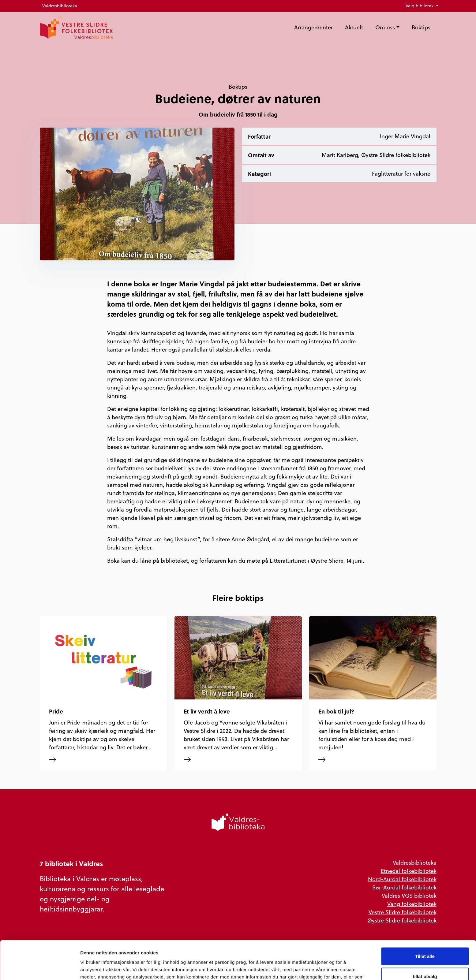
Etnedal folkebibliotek (409, 871)
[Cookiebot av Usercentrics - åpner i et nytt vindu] (40, 968)
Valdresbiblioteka (60, 6)
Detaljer (326, 968)
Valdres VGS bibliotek (409, 896)
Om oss (385, 27)
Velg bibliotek (420, 6)
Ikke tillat (425, 960)
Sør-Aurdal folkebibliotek (404, 887)
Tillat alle (425, 920)
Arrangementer (313, 27)
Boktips (421, 27)
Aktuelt (354, 27)
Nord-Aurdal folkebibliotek (402, 879)
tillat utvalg (425, 940)
